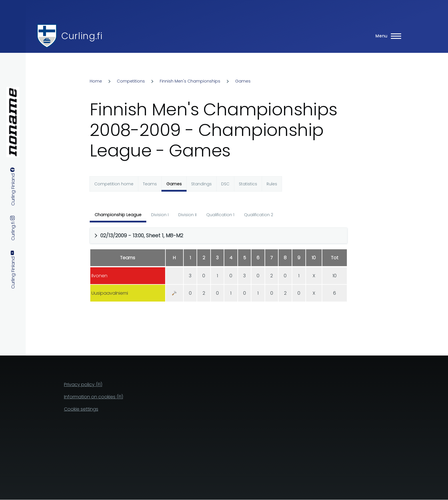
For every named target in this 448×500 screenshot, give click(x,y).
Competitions (131, 81)
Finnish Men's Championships (190, 81)
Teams (150, 184)
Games (243, 81)
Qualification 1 (220, 215)
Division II (187, 215)
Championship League (118, 215)
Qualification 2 (259, 215)
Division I (160, 215)
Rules (272, 184)
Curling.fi (82, 36)
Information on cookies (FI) (94, 397)
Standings (201, 184)
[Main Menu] (387, 36)
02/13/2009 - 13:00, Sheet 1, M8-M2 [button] (142, 235)
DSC (225, 184)
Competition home (114, 184)
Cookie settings (81, 409)
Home (96, 81)
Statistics (248, 184)
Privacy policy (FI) (83, 384)
